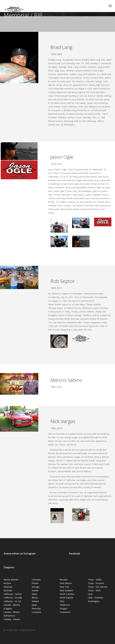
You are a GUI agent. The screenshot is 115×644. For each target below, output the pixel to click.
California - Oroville (13, 598)
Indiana (35, 601)
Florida (35, 583)
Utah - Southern (96, 598)
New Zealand (66, 590)
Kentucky (36, 608)
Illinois (35, 598)
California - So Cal (12, 601)
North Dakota (66, 598)
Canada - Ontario (12, 619)
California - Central (13, 594)
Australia (8, 590)
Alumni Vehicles (11, 580)
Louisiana (36, 612)
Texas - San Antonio (98, 587)
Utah (90, 594)
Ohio (62, 601)
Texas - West (94, 590)
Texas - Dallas (95, 580)
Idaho (35, 594)
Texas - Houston (96, 583)
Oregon (63, 608)
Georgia (36, 587)
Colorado (36, 580)
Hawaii (35, 590)
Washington (94, 601)
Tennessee (65, 612)
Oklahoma (65, 605)
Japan (34, 605)
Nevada (63, 580)
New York (64, 587)
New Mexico (66, 583)
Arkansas (8, 587)
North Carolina (67, 594)
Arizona (7, 583)
